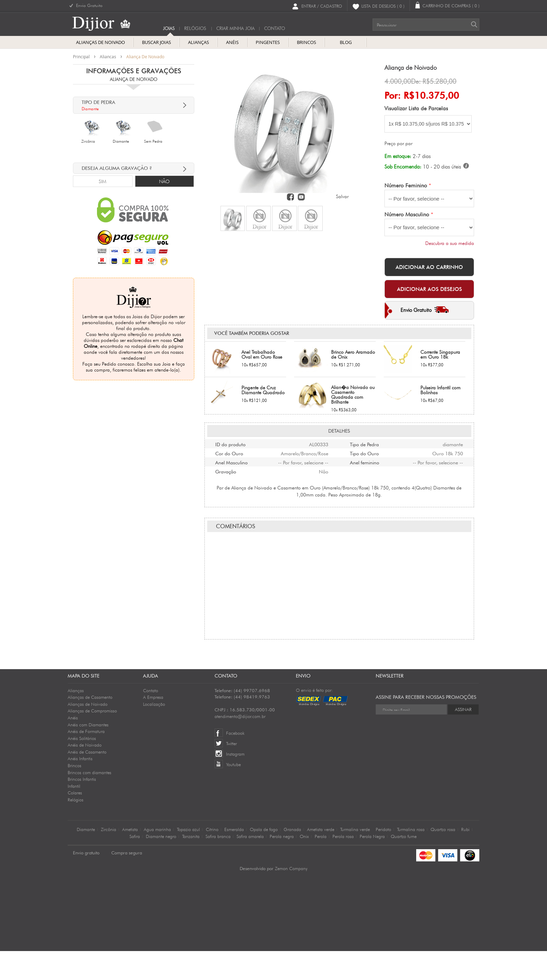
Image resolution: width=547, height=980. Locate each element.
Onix (304, 865)
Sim (103, 181)
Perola (321, 865)
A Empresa (153, 726)
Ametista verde (321, 858)
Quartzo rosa (443, 858)
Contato (151, 719)
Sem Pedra (153, 141)
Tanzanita (191, 865)
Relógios (195, 28)
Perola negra (282, 865)
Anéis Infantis (80, 787)
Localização (154, 733)
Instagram (235, 783)
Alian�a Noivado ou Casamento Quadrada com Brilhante (353, 352)
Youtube (233, 793)
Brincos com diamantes (89, 801)
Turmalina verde (355, 858)
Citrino (212, 858)
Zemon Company (291, 897)
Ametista (130, 858)
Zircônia (88, 141)
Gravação (226, 428)
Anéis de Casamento (87, 781)
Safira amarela (250, 865)
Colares (75, 822)
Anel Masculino (231, 419)
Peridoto (383, 858)
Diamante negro (161, 865)
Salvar (342, 196)
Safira (135, 865)
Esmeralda (234, 858)
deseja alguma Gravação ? (117, 168)
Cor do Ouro (229, 410)
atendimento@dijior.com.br (240, 745)
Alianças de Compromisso (92, 740)
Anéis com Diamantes (88, 754)
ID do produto (230, 401)
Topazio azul (188, 858)
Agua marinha (157, 858)
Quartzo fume (404, 865)
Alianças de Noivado (88, 733)
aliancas (108, 57)
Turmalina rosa (411, 858)
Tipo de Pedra (364, 401)
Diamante (121, 141)
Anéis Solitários (82, 767)
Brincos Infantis (82, 808)
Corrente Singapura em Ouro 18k (440, 312)
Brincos (74, 794)
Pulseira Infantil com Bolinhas (440, 347)
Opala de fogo (264, 858)
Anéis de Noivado (85, 774)
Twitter (231, 772)
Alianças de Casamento (90, 726)
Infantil (74, 815)
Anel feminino (365, 419)
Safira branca (218, 865)
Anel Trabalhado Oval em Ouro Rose (262, 312)
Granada (292, 858)
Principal (81, 57)
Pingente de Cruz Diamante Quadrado (263, 347)
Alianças (76, 719)
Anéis (73, 747)
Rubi (465, 858)
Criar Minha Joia (235, 28)
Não (164, 181)
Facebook (235, 762)
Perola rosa (343, 865)
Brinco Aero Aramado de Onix (353, 312)
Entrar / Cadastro (322, 6)
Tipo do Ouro (364, 410)
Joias (169, 28)
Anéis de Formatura (86, 760)
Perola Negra (372, 865)
